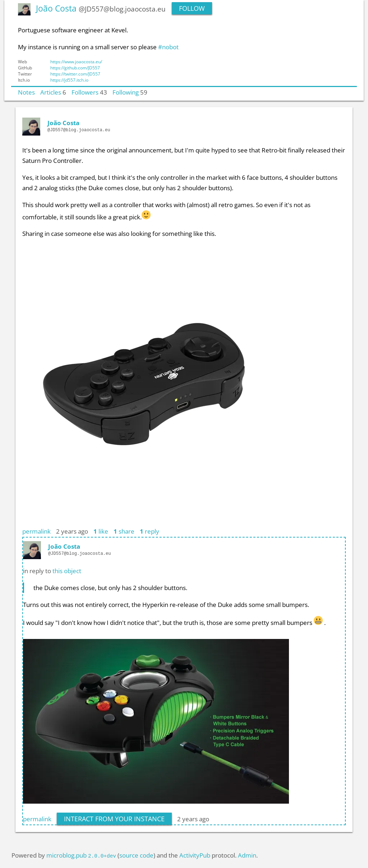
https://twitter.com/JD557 (75, 74)
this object (67, 571)
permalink (36, 531)
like (101, 531)
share (124, 531)
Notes (26, 92)
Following (126, 92)
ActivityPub (195, 855)
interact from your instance (114, 819)
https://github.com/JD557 (75, 68)
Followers (85, 92)
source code (136, 855)
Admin (247, 855)
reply (149, 531)
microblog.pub (66, 855)
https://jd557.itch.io (69, 80)
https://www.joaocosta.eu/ (76, 62)
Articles (51, 92)
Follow (192, 8)
